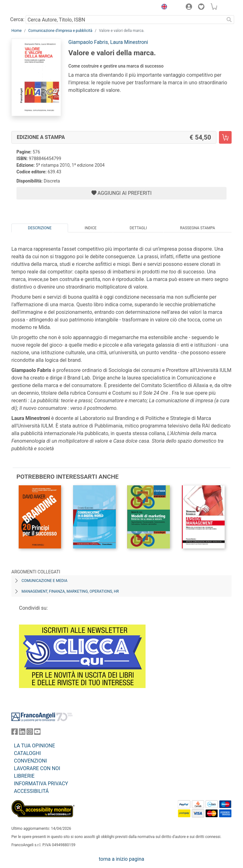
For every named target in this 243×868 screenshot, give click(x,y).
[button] (163, 8)
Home (16, 31)
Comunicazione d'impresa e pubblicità (60, 31)
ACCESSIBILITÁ (31, 791)
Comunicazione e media (44, 581)
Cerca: (17, 19)
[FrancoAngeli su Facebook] (15, 733)
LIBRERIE (24, 776)
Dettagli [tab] (138, 228)
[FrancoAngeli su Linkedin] (22, 733)
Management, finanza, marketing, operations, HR (70, 591)
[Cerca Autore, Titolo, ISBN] (125, 20)
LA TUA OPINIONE (34, 746)
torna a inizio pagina (121, 859)
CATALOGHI (27, 753)
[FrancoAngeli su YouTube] (37, 733)
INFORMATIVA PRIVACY (41, 784)
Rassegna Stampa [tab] (198, 228)
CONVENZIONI (30, 761)
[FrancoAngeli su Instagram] (30, 733)
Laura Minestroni (129, 42)
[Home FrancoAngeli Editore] (33, 8)
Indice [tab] (90, 228)
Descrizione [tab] (40, 228)
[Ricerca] (229, 20)
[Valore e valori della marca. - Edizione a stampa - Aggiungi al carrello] (225, 137)
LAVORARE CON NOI (37, 768)
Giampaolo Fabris (88, 42)
